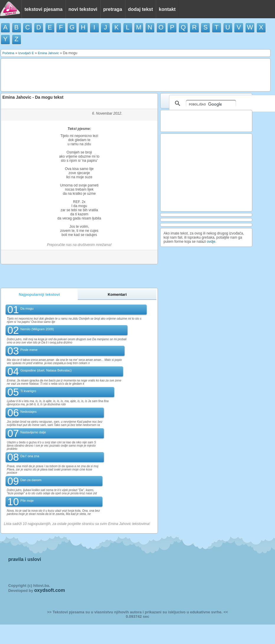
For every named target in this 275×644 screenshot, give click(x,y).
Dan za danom (31, 480)
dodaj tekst (140, 9)
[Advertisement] (111, 75)
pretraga (113, 9)
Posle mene (29, 350)
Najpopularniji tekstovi (39, 294)
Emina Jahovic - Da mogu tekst (33, 97)
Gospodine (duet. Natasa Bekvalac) (46, 370)
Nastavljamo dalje (33, 432)
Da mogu (27, 308)
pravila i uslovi (25, 559)
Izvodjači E (26, 53)
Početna (8, 53)
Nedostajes (28, 412)
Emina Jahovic (48, 53)
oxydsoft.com (50, 590)
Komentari (117, 294)
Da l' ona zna (30, 456)
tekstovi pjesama (44, 9)
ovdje (211, 242)
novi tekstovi (83, 9)
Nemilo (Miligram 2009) (37, 329)
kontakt (167, 9)
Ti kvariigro (28, 391)
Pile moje (27, 501)
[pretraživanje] (211, 103)
